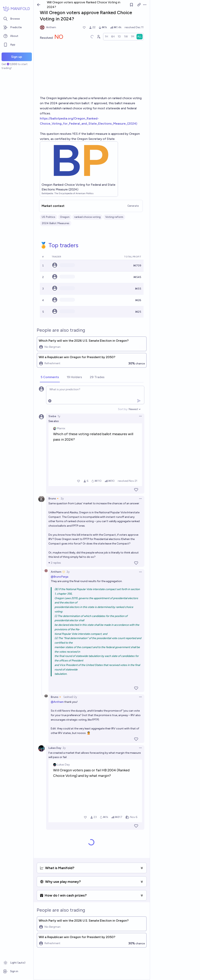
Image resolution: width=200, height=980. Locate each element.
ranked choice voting (87, 217)
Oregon (65, 217)
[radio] (106, 37)
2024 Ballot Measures (56, 223)
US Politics (49, 217)
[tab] (50, 377)
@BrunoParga (59, 577)
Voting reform (114, 217)
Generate (133, 206)
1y (59, 416)
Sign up (17, 57)
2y (62, 499)
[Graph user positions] (98, 37)
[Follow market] (131, 5)
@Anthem (57, 702)
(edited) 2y (70, 697)
